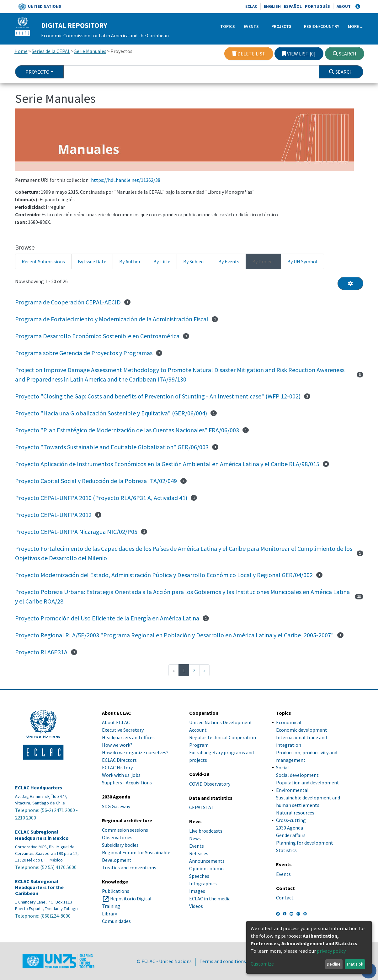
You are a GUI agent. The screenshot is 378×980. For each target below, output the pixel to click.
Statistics (286, 850)
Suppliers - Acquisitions (127, 782)
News (195, 838)
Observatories (117, 837)
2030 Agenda (290, 828)
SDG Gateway (116, 806)
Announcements (207, 861)
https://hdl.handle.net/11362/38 (126, 180)
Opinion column (206, 868)
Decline (334, 964)
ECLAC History (117, 767)
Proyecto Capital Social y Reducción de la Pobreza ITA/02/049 (96, 481)
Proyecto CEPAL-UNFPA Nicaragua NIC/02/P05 (76, 532)
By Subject (194, 261)
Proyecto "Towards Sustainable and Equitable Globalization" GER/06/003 (112, 447)
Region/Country (322, 26)
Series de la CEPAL (51, 51)
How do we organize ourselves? (135, 752)
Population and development (308, 782)
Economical (289, 722)
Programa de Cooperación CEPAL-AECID (68, 302)
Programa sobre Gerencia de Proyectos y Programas (84, 353)
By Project (263, 261)
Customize (262, 964)
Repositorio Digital (131, 898)
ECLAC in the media (210, 898)
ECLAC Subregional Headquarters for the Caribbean (39, 887)
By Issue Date (92, 261)
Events (251, 26)
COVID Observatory (210, 784)
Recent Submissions (43, 261)
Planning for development (305, 843)
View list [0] (299, 54)
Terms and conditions (223, 961)
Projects (281, 26)
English (272, 6)
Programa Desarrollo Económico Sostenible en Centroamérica (97, 336)
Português (317, 6)
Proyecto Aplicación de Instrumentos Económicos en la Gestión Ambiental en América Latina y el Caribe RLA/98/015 (167, 464)
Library (109, 914)
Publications (116, 891)
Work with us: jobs (121, 775)
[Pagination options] (350, 283)
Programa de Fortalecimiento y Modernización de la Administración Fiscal (112, 319)
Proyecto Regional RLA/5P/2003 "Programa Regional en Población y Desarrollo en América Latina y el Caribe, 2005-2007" (174, 635)
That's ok (355, 964)
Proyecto (37, 72)
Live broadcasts (206, 831)
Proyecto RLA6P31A (41, 652)
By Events (229, 261)
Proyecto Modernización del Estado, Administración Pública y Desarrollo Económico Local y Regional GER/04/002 (164, 575)
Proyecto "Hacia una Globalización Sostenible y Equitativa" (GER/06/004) (111, 413)
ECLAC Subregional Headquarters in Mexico (42, 835)
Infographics (203, 883)
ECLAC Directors (119, 760)
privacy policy (331, 951)
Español (293, 6)
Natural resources (295, 813)
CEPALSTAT (202, 807)
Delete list (249, 54)
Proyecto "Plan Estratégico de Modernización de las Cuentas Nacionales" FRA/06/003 (127, 430)
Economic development (302, 730)
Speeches (199, 876)
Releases (199, 853)
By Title (162, 261)
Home (21, 51)
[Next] (204, 670)
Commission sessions (125, 830)
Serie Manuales (90, 51)
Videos (196, 906)
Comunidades (116, 921)
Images (197, 891)
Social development (297, 775)
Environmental (292, 790)
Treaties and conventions (129, 867)
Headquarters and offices (128, 737)
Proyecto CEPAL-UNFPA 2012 (53, 515)
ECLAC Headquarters (39, 788)
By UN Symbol (302, 261)
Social (282, 767)
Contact (285, 898)
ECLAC (251, 6)
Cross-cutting (291, 820)
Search (345, 54)
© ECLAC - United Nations (164, 961)
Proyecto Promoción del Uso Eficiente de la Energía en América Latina (107, 618)
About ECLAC (116, 722)
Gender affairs (291, 835)
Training (111, 906)
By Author (130, 261)
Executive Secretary (123, 730)
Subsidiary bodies (120, 845)
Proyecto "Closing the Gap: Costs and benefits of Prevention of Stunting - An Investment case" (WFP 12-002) (158, 396)
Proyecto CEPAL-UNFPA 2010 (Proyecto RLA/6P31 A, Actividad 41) (101, 498)
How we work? (117, 745)
